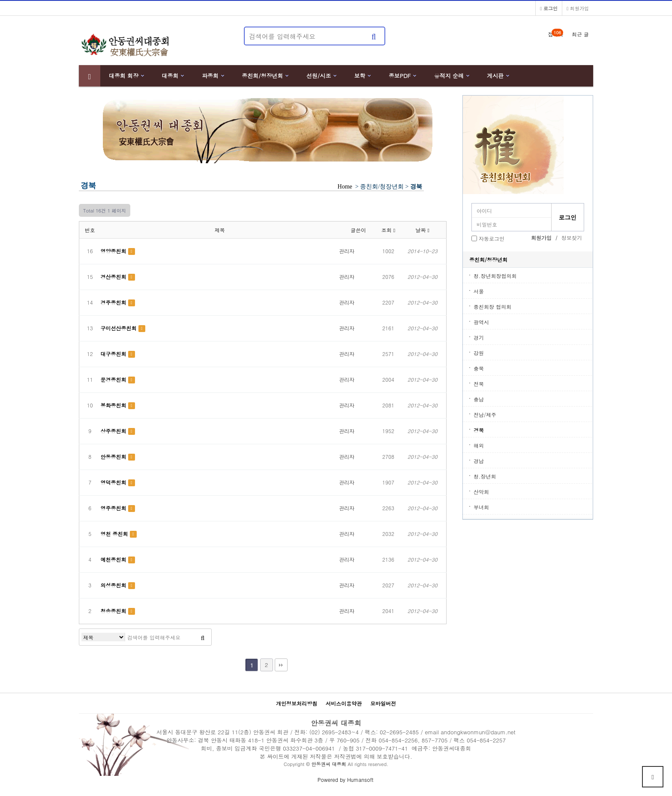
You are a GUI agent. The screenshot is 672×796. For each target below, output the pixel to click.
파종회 (210, 76)
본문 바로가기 (0, 0)
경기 (479, 337)
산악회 (481, 492)
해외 (479, 445)
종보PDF (400, 76)
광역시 (481, 322)
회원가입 (578, 8)
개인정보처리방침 (297, 703)
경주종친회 (114, 302)
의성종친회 (114, 585)
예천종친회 (114, 559)
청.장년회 (485, 476)
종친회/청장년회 (262, 76)
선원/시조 (319, 76)
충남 (479, 399)
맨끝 (281, 665)
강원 (479, 353)
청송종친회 (114, 611)
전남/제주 (485, 414)
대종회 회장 (124, 76)
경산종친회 (114, 277)
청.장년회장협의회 (495, 276)
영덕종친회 (114, 482)
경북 (479, 430)
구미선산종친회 (120, 328)
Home (345, 187)
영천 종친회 (115, 534)
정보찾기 (572, 238)
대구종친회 (114, 354)
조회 (388, 230)
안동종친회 (114, 456)
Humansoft (360, 780)
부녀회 (481, 507)
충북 (479, 368)
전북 (479, 384)
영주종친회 (114, 508)
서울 (479, 291)
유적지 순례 (449, 76)
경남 (479, 461)
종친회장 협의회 (492, 307)
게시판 (495, 76)
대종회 (170, 76)
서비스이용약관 (344, 703)
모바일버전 (383, 703)
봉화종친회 (114, 405)
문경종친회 (114, 379)
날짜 (423, 230)
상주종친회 (114, 431)
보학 (360, 76)
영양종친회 (114, 251)
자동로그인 (492, 238)
